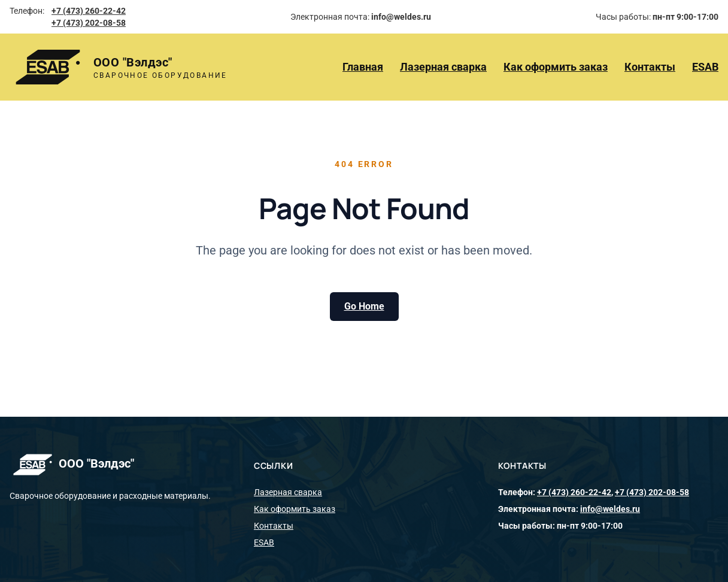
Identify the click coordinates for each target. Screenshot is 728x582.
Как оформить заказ (556, 67)
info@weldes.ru (610, 509)
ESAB (705, 67)
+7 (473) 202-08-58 (89, 23)
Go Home (364, 306)
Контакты (650, 67)
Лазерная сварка (443, 67)
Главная (363, 67)
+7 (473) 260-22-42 (89, 11)
